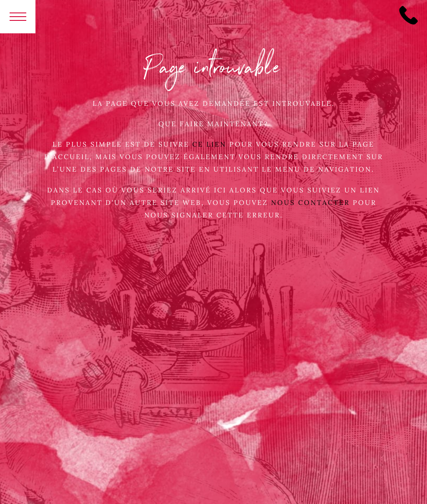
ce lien (209, 144)
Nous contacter (312, 203)
